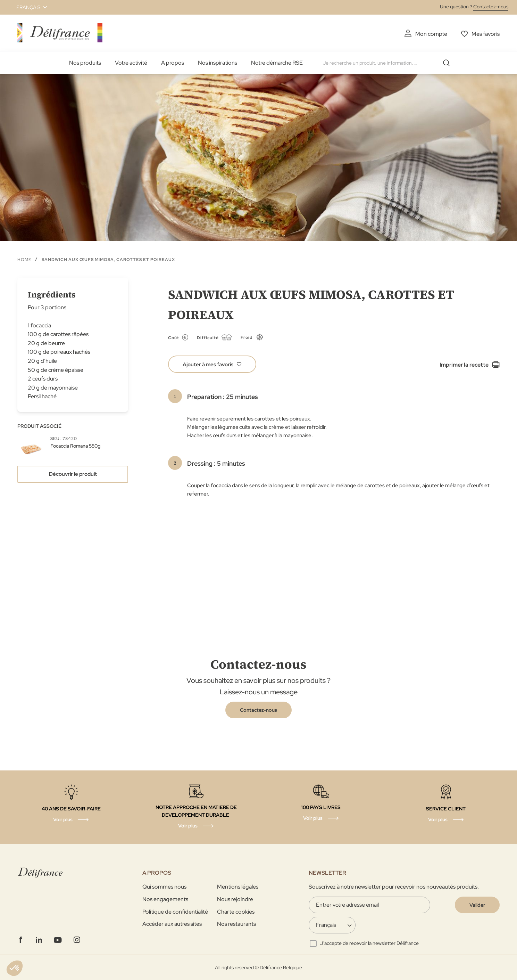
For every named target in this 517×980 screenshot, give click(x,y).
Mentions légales (238, 887)
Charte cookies (236, 912)
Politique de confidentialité (175, 912)
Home (24, 260)
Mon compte (431, 34)
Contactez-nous (491, 7)
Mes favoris (486, 34)
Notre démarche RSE (277, 63)
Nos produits (85, 63)
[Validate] (477, 905)
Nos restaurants (236, 924)
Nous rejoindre (235, 899)
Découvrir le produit (73, 474)
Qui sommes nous (164, 887)
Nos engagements (165, 899)
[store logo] (60, 33)
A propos (173, 63)
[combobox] (389, 63)
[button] (28, 7)
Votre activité (131, 63)
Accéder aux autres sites (172, 924)
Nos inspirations (218, 63)
